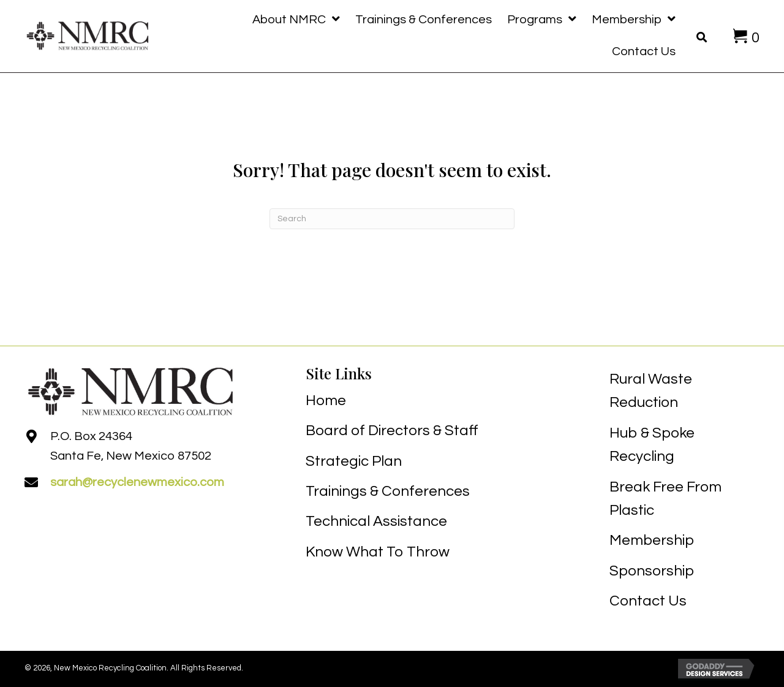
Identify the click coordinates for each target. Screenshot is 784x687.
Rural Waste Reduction (651, 391)
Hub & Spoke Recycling (652, 445)
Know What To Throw (378, 552)
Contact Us (648, 601)
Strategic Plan (354, 461)
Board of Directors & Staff (392, 431)
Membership (652, 540)
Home (326, 400)
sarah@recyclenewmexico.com (137, 482)
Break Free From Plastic (665, 499)
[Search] (392, 219)
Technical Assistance (376, 521)
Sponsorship (652, 571)
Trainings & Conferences (388, 491)
